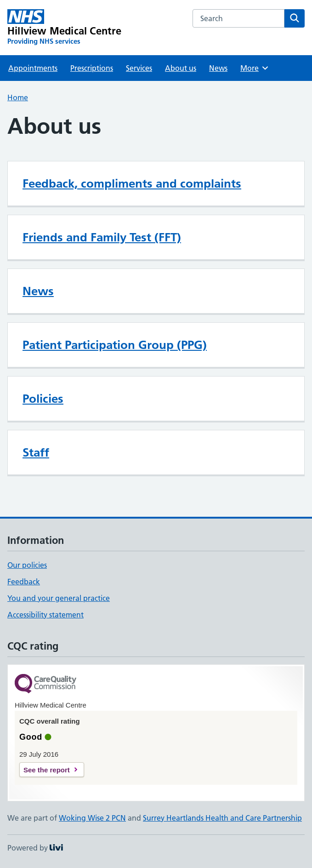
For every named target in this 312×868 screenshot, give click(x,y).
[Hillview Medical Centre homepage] (65, 28)
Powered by (35, 848)
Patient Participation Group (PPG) (115, 345)
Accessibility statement (45, 615)
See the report (47, 770)
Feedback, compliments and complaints (132, 183)
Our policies (27, 565)
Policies (43, 399)
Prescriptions (92, 68)
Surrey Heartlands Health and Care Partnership (222, 818)
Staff (36, 452)
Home (18, 97)
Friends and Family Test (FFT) (102, 237)
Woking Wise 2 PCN (92, 818)
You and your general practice (59, 598)
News (218, 68)
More (255, 68)
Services (139, 68)
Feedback (24, 582)
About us (181, 68)
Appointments (33, 68)
